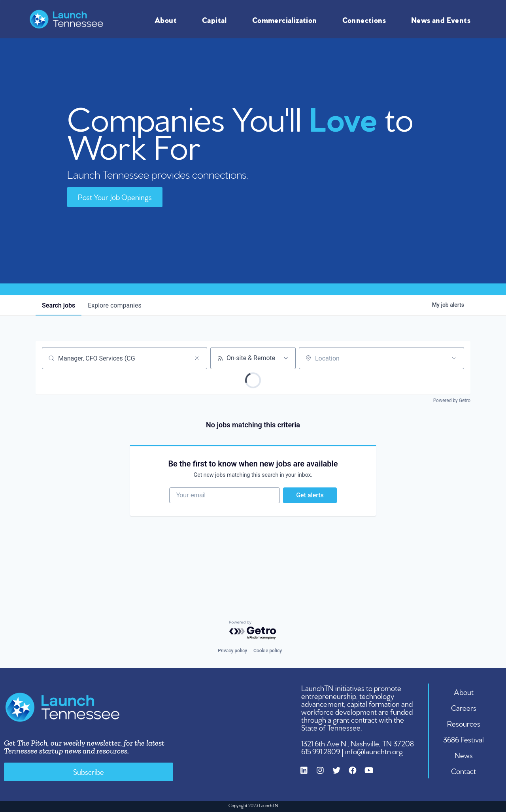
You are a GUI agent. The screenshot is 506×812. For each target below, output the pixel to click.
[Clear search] (197, 358)
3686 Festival (464, 739)
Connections (366, 19)
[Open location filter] (454, 358)
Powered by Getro (452, 400)
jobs (59, 305)
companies (114, 305)
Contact (464, 770)
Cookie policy (268, 651)
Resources (464, 723)
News (464, 755)
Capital (216, 19)
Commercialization (287, 19)
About (168, 19)
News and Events (443, 19)
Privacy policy (232, 651)
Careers (464, 707)
